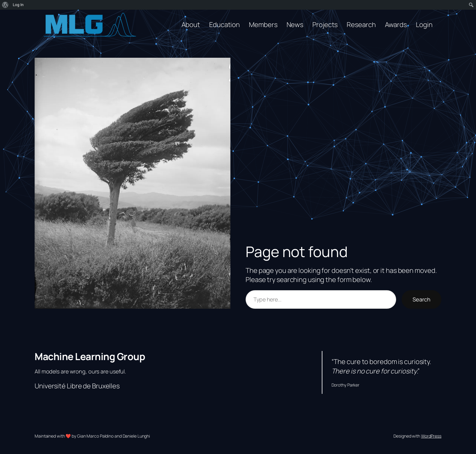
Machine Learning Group (90, 356)
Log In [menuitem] (18, 5)
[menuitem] (5, 5)
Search (422, 299)
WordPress (431, 436)
